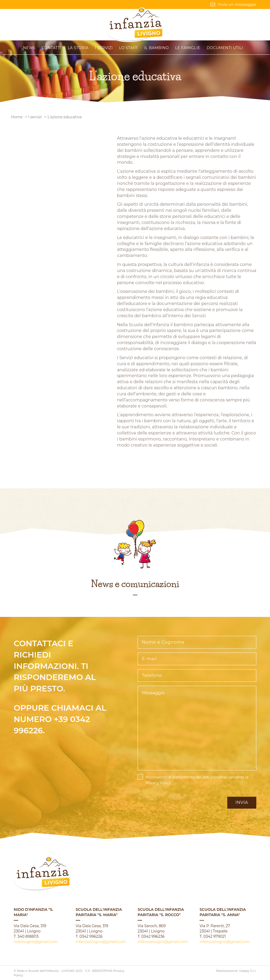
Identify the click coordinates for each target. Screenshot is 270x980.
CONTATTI (51, 48)
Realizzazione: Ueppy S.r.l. (236, 971)
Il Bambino (156, 48)
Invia (242, 802)
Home (17, 117)
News (29, 48)
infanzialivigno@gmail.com (101, 942)
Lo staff (129, 48)
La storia (78, 48)
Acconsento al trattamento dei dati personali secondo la (197, 780)
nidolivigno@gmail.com (36, 942)
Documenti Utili (225, 48)
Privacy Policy (158, 783)
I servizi (104, 48)
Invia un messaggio (233, 4)
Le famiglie (188, 48)
